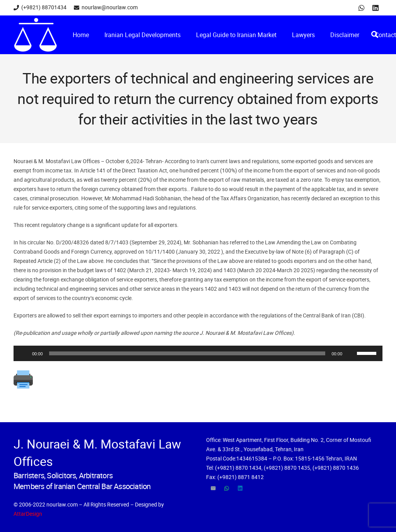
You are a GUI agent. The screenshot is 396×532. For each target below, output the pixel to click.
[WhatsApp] (362, 8)
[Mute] (351, 353)
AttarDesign (28, 514)
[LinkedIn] (376, 8)
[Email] (213, 489)
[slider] (187, 353)
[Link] (35, 35)
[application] (198, 353)
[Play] (24, 353)
